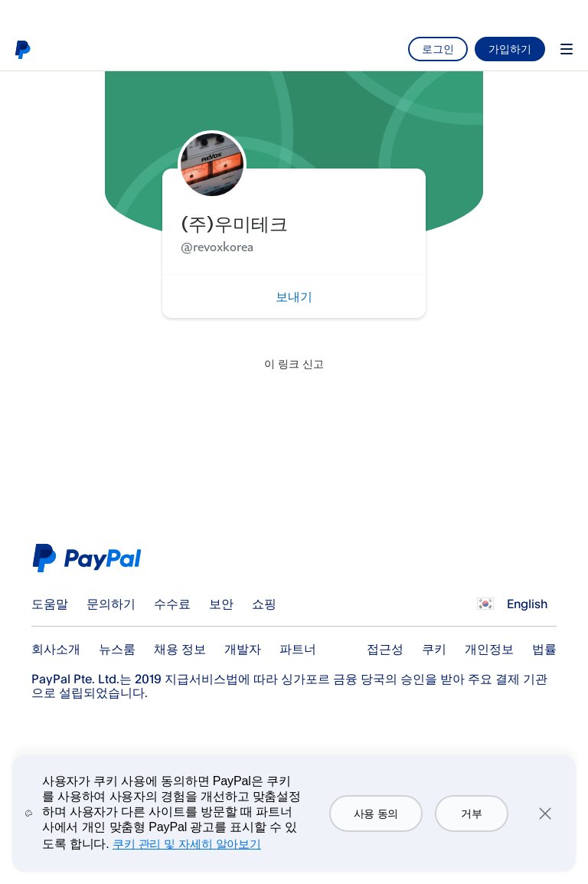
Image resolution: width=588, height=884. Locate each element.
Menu (567, 49)
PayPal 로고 (22, 49)
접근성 (385, 649)
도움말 (50, 604)
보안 (221, 604)
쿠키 (434, 649)
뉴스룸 (117, 649)
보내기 (294, 296)
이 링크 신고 (294, 363)
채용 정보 (180, 649)
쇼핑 (264, 604)
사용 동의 (376, 814)
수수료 (172, 604)
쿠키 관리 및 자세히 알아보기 (187, 844)
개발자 (243, 649)
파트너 (298, 649)
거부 (471, 814)
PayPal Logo (90, 558)
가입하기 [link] (510, 49)
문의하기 (111, 604)
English (527, 604)
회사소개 (56, 649)
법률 (544, 649)
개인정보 (489, 649)
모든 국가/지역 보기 (485, 604)
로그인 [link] (438, 49)
